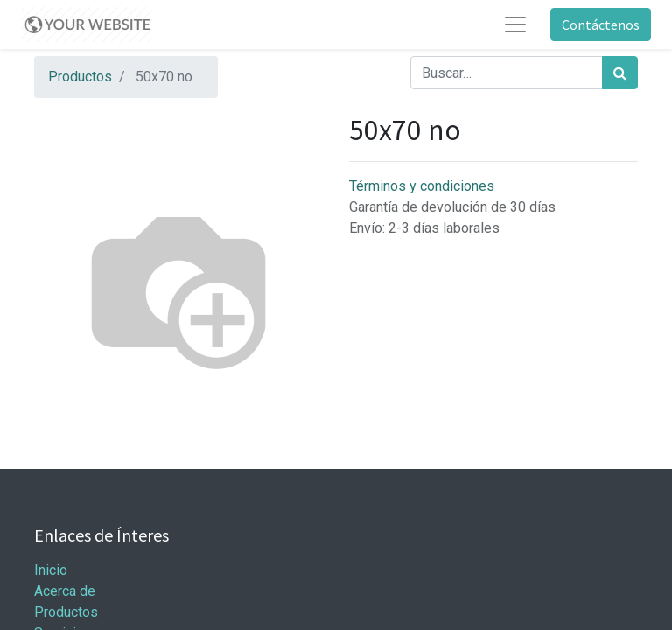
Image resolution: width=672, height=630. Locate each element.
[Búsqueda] (620, 73)
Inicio (51, 570)
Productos (80, 77)
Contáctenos (601, 24)
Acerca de (65, 591)
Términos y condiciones (422, 186)
